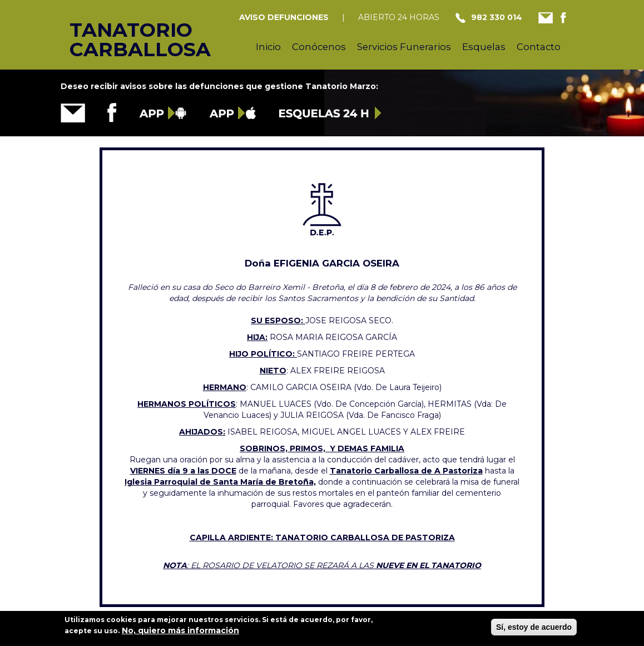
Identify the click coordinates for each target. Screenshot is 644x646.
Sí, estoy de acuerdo (534, 630)
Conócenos (319, 47)
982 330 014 (497, 17)
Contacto (539, 47)
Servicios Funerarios (404, 47)
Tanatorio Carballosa (121, 29)
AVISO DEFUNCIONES (284, 17)
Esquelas (484, 47)
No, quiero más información (180, 634)
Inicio (268, 47)
